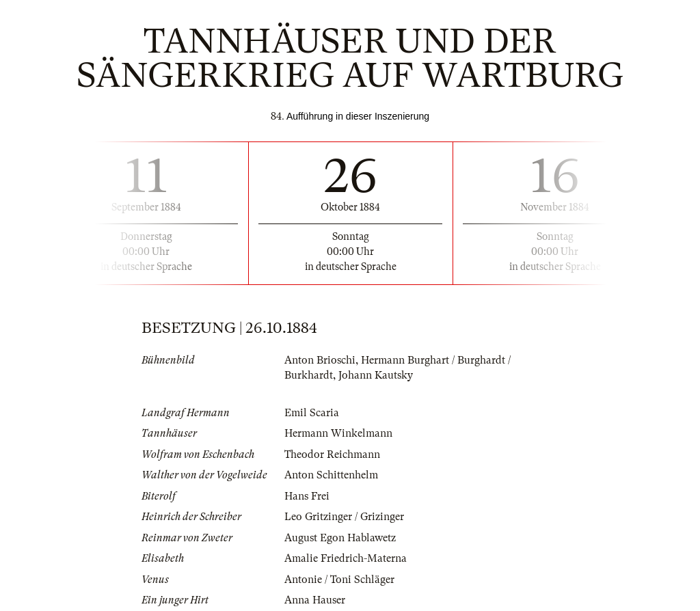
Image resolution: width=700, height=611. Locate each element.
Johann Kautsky (376, 375)
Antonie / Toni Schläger (339, 580)
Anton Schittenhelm (331, 475)
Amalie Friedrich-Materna (346, 558)
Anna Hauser (315, 600)
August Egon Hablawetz (340, 538)
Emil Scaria (312, 413)
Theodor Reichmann (332, 454)
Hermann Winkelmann (338, 433)
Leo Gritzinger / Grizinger (344, 517)
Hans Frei (307, 496)
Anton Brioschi (320, 360)
